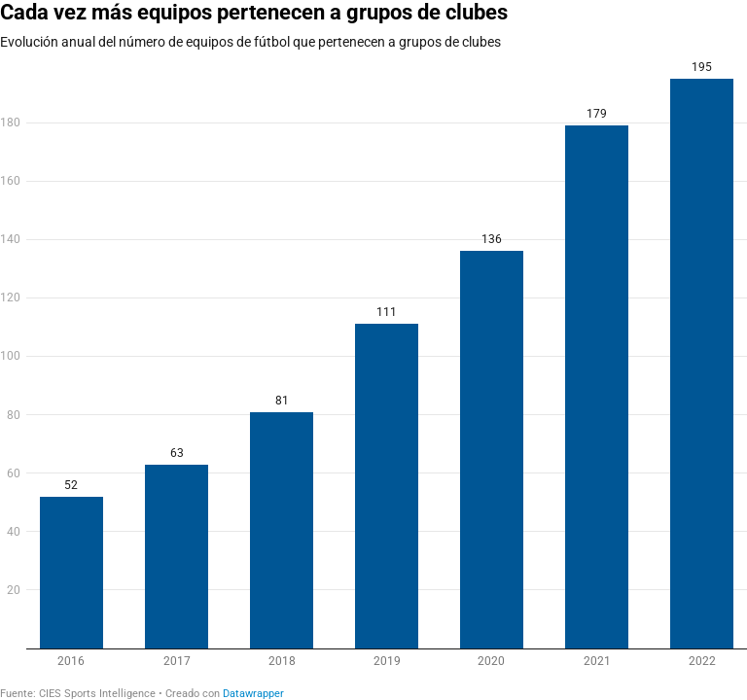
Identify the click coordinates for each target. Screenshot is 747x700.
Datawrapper (253, 694)
